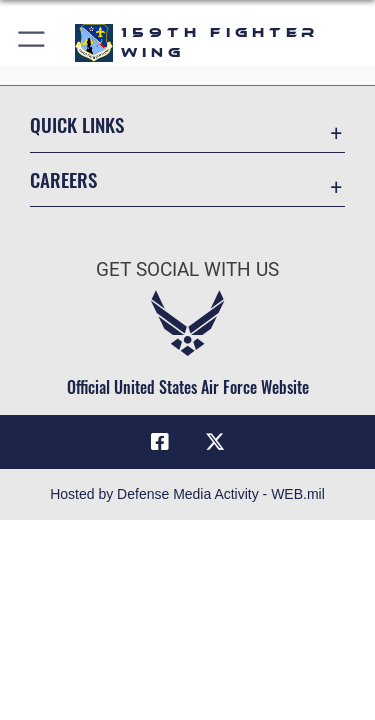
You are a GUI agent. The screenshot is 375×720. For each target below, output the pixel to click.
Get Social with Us (187, 269)
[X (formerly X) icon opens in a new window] (215, 442)
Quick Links (77, 124)
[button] (32, 42)
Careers (63, 179)
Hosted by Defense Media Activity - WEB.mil (187, 494)
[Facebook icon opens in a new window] (160, 442)
